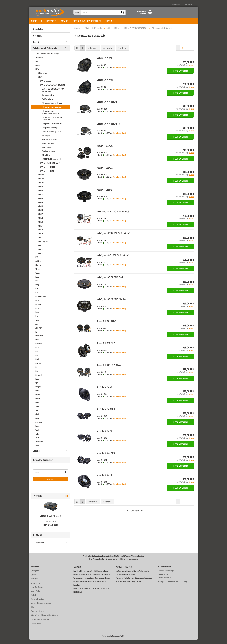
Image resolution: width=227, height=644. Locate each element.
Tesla (37, 438)
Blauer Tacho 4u (165, 582)
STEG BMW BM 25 (104, 391)
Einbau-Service (36, 587)
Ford (37, 297)
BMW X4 (40, 230)
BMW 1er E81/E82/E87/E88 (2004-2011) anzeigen (53, 94)
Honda (37, 305)
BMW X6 (40, 238)
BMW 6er (41, 195)
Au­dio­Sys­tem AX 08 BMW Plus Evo (111, 303)
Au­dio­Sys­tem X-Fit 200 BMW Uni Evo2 (113, 260)
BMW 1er (41, 81)
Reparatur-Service (37, 591)
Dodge (37, 289)
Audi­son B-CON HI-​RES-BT (51, 520)
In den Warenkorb (180, 75)
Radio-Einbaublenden (48, 148)
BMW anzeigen (42, 77)
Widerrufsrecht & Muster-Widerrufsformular (45, 619)
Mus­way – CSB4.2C (105, 150)
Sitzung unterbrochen (38, 615)
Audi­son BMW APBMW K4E (108, 106)
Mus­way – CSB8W (104, 194)
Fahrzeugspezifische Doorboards (52, 107)
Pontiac (38, 395)
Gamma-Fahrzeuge (166, 575)
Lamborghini (39, 340)
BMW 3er (41, 183)
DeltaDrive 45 (164, 579)
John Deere (39, 332)
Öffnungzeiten (35, 575)
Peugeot (38, 391)
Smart (37, 422)
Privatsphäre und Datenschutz (40, 624)
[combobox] (93, 52)
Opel (37, 387)
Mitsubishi (39, 379)
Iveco (37, 320)
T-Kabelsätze (46, 159)
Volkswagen (39, 446)
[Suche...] (77, 12)
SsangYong (39, 426)
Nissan (37, 383)
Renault (38, 403)
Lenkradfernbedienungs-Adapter (52, 136)
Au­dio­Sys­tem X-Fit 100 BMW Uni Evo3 (113, 216)
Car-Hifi (64, 21)
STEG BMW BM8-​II (105, 479)
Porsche (38, 399)
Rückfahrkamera (47, 152)
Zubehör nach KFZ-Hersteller (87, 21)
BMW (37, 73)
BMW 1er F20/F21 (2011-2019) (50, 167)
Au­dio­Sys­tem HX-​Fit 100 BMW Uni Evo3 (113, 238)
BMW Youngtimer (43, 246)
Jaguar (37, 324)
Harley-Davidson (41, 301)
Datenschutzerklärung (38, 603)
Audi (37, 66)
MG (36, 371)
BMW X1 (40, 218)
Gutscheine (37, 21)
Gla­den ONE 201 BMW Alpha (109, 369)
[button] (77, 52)
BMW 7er (41, 199)
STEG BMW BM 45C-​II (106, 413)
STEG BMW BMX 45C (106, 457)
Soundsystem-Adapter (49, 155)
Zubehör (110, 21)
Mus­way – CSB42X (105, 172)
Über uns (34, 579)
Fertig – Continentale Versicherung (172, 586)
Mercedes (38, 367)
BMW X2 (40, 222)
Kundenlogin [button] (175, 4)
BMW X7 (40, 242)
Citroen (38, 277)
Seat (37, 415)
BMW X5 (40, 234)
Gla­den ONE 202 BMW (106, 325)
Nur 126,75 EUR (51, 528)
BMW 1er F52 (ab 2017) (47, 175)
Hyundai (38, 313)
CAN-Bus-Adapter (47, 103)
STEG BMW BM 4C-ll (105, 435)
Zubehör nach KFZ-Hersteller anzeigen (47, 58)
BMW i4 (40, 210)
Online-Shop (106, 640)
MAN (37, 356)
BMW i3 (40, 206)
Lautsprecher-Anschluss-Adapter (52, 128)
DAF (37, 285)
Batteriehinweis (36, 628)
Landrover (39, 348)
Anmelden (51, 483)
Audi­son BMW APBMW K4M (108, 128)
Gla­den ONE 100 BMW (106, 347)
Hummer (38, 309)
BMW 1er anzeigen (46, 85)
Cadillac (38, 265)
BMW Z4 (40, 254)
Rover (37, 407)
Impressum (34, 583)
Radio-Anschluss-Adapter (50, 144)
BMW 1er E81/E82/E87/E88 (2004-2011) (53, 89)
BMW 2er (41, 179)
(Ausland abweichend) (119, 71)
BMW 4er (41, 187)
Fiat (37, 293)
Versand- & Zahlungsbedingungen (41, 607)
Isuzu (37, 316)
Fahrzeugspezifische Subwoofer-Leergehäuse (52, 123)
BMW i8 (40, 214)
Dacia (37, 281)
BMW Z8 (40, 258)
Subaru (38, 430)
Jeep (37, 328)
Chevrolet (39, 269)
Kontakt (33, 599)
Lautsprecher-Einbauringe (50, 132)
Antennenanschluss (48, 99)
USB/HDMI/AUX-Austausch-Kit (52, 163)
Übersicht (51, 21)
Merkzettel (188, 4)
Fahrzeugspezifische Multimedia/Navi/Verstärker (51, 116)
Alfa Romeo (39, 62)
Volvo (37, 450)
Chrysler (38, 273)
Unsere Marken (36, 595)
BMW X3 (40, 226)
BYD (37, 261)
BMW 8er (41, 203)
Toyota (37, 442)
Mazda (37, 363)
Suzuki (37, 434)
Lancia (37, 344)
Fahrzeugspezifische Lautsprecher (52, 111)
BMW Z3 (40, 250)
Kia (36, 336)
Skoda (37, 418)
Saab (37, 411)
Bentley (38, 70)
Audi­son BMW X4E (104, 62)
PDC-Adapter (46, 140)
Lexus (37, 352)
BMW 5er (41, 191)
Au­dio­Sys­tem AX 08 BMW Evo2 (110, 282)
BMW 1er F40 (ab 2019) (47, 171)
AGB (32, 611)
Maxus (37, 360)
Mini (37, 375)
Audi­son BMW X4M (105, 84)
